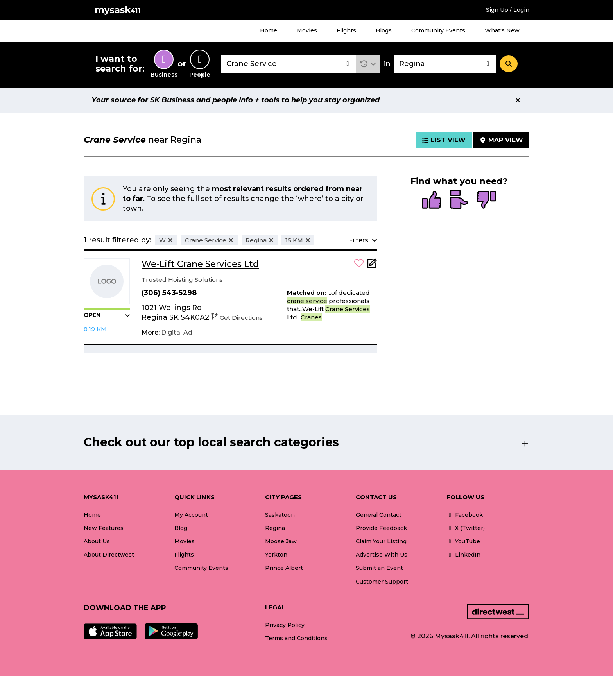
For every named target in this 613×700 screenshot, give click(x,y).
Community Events (438, 30)
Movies (307, 30)
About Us (97, 541)
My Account (191, 515)
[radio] (432, 201)
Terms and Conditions (296, 638)
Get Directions (237, 318)
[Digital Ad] (177, 333)
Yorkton (276, 555)
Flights (346, 30)
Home (269, 30)
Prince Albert (284, 568)
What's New (502, 30)
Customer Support (382, 582)
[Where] (445, 64)
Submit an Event (379, 568)
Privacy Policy (285, 625)
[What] (289, 64)
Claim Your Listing (381, 541)
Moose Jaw (281, 541)
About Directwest (109, 555)
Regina (275, 528)
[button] (368, 64)
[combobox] (289, 64)
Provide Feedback (381, 528)
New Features (104, 528)
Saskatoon (280, 515)
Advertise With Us (382, 555)
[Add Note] (372, 266)
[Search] (509, 64)
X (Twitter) (466, 528)
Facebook (465, 515)
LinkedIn (463, 555)
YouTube (463, 541)
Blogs (384, 30)
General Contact (379, 515)
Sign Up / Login (508, 10)
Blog (181, 528)
